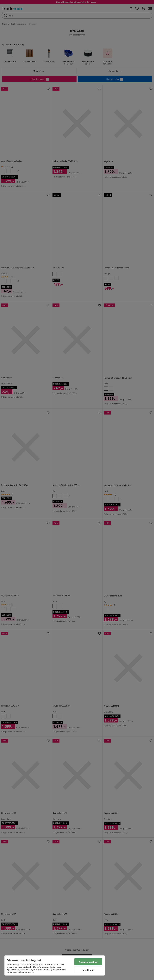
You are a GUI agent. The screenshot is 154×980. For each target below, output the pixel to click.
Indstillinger (88, 970)
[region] (55, 965)
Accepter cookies (88, 962)
